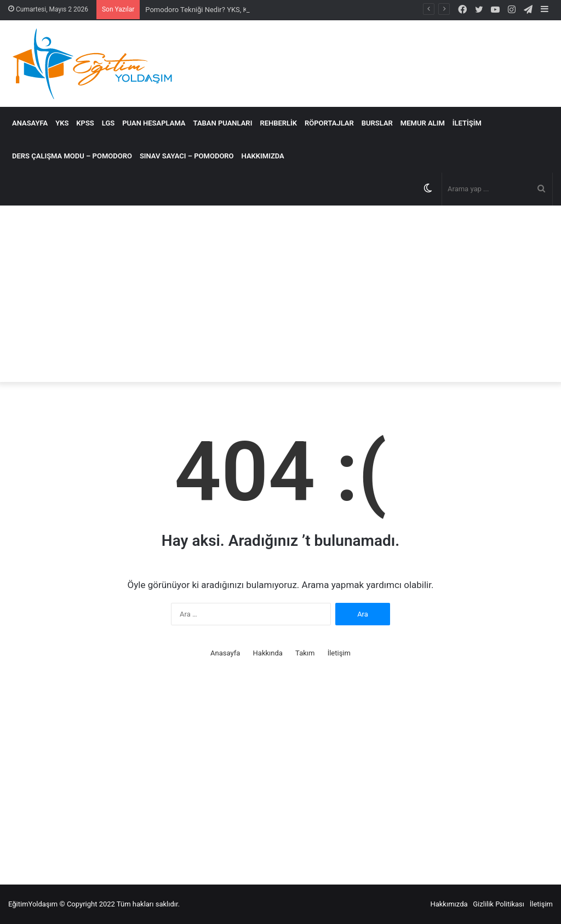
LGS (108, 123)
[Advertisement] (280, 294)
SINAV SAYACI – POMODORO (187, 156)
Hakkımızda (263, 156)
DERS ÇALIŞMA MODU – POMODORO (72, 156)
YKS (62, 123)
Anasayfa (30, 123)
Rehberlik (278, 123)
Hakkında (268, 653)
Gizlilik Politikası (499, 904)
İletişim (467, 123)
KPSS (85, 123)
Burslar (377, 123)
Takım (305, 653)
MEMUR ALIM (423, 123)
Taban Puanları (223, 123)
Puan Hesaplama (154, 123)
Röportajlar (329, 123)
